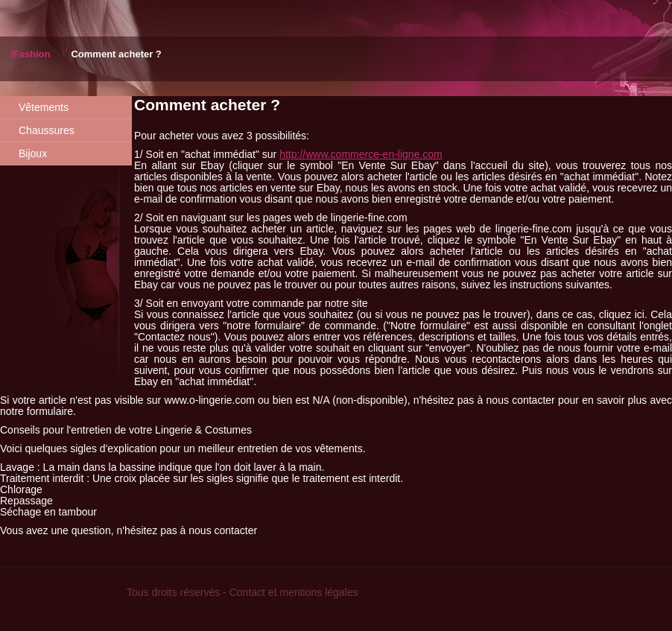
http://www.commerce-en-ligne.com (361, 154)
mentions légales (318, 592)
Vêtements (44, 107)
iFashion (30, 54)
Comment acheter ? (116, 54)
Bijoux (33, 153)
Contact (247, 592)
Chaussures (47, 130)
